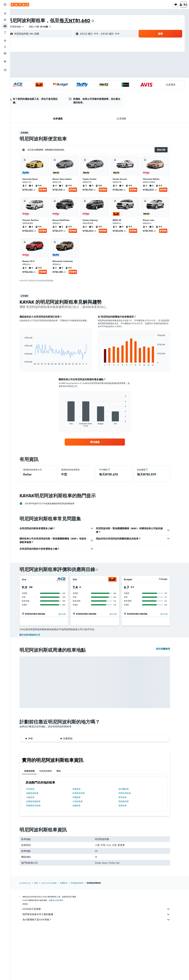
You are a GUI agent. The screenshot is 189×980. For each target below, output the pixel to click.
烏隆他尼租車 (37, 845)
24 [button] (54, 90)
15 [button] (90, 76)
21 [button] (83, 83)
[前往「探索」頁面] (5, 41)
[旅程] (5, 61)
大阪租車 (35, 849)
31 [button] (54, 97)
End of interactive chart (28, 363)
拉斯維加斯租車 (38, 854)
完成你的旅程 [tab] (50, 823)
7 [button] (83, 68)
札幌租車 (81, 858)
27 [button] (76, 90)
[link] (100, 442)
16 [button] (47, 83)
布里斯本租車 (83, 845)
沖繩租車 (81, 849)
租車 (41, 935)
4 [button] (61, 68)
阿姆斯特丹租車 (38, 858)
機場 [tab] (63, 823)
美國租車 (69, 935)
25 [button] (61, 90)
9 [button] (47, 76)
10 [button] (54, 76)
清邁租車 (81, 841)
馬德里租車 (128, 854)
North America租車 (54, 935)
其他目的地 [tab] (34, 823)
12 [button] (68, 76)
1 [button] (90, 61)
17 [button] (54, 83)
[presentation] (102, 21)
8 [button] (90, 68)
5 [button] (68, 68)
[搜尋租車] (5, 26)
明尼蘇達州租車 (82, 935)
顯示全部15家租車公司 (35, 687)
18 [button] (61, 83)
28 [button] (83, 90)
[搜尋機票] (5, 14)
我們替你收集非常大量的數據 (101, 967)
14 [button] (83, 76)
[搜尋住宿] (5, 20)
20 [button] (75, 83)
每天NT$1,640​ (84, 20)
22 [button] (90, 83)
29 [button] (90, 90)
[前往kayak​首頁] (20, 5)
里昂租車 (127, 849)
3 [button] (54, 68)
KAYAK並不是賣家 (101, 961)
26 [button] (68, 90)
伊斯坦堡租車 (129, 845)
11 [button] (61, 76)
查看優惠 (48, 190)
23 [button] (47, 90)
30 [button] (47, 97)
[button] (5, 5)
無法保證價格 (63, 952)
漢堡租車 (127, 858)
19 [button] (68, 83)
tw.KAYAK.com (30, 935)
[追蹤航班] (5, 47)
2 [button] (47, 68)
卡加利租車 (82, 854)
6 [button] (76, 68)
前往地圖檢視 (168, 701)
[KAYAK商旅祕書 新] (5, 53)
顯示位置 (67, 614)
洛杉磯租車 (128, 841)
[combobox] (25, 27)
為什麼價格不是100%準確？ (101, 972)
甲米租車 (35, 841)
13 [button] (76, 76)
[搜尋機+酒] (5, 32)
